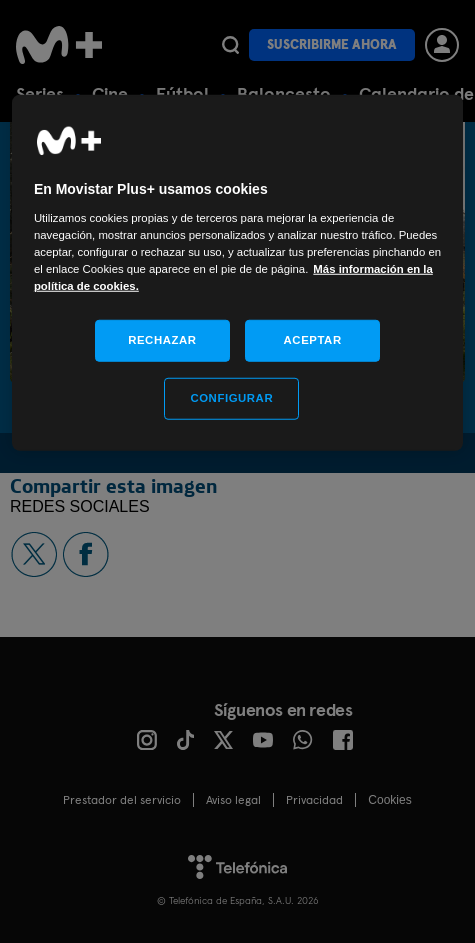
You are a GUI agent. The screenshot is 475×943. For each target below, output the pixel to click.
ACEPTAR (313, 340)
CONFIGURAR (231, 398)
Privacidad (314, 800)
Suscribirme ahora (332, 44)
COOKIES (389, 800)
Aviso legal (233, 800)
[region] (237, 273)
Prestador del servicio (122, 800)
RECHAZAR (162, 340)
